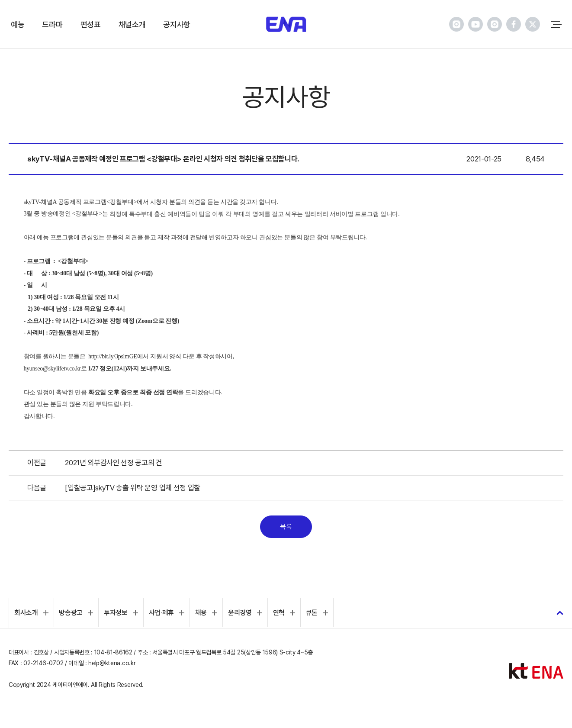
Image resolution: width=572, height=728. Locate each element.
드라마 (52, 24)
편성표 (91, 24)
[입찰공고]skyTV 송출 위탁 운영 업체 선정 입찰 (133, 488)
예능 (18, 24)
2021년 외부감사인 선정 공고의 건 (114, 463)
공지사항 (177, 24)
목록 (286, 527)
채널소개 (132, 24)
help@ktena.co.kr (112, 663)
